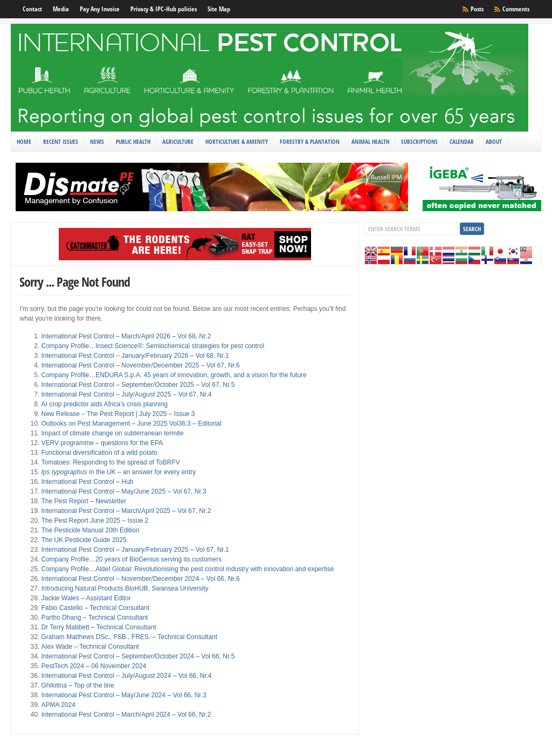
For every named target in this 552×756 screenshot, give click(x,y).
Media (61, 9)
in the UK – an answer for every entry (118, 472)
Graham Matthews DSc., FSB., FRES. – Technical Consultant (129, 637)
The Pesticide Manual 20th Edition (90, 530)
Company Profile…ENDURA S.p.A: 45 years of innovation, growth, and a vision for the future (174, 375)
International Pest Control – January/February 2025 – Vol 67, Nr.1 (135, 550)
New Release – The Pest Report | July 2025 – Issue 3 (118, 414)
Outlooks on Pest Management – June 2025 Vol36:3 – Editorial (131, 424)
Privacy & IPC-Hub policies (164, 9)
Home (24, 141)
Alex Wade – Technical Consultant (90, 647)
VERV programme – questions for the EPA (102, 443)
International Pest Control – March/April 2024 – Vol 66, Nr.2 (126, 715)
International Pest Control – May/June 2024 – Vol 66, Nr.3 (123, 695)
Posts (477, 9)
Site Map (219, 9)
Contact (32, 9)
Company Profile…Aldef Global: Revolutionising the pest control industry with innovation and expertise (187, 569)
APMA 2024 (58, 705)
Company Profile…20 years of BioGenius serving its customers (131, 559)
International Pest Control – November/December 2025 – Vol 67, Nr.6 (140, 365)
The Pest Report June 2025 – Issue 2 (95, 521)
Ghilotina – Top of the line (77, 685)
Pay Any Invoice (100, 9)
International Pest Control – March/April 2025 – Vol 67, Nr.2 (126, 511)
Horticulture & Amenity (237, 141)
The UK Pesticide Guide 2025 (84, 540)
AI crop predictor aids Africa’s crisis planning (104, 404)
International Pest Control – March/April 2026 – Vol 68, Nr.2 (126, 336)
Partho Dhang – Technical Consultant (94, 618)
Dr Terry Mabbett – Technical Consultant (98, 627)
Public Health (133, 141)
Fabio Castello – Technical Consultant (95, 608)
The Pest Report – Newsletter (83, 501)
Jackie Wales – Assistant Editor (86, 598)
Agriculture (178, 141)
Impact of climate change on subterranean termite (112, 433)
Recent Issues (61, 141)
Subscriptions (419, 141)
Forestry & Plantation (310, 141)
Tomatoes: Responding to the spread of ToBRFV (110, 462)
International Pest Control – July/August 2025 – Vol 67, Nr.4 (126, 394)
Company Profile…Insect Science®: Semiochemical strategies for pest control (153, 346)
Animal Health (370, 141)
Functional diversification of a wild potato (99, 453)
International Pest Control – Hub (87, 482)
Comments (516, 9)
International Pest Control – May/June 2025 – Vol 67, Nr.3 (123, 491)
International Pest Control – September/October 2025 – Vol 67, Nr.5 (138, 385)
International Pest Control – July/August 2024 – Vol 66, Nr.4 (126, 676)
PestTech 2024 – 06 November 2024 (94, 666)
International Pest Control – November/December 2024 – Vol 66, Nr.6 (140, 579)
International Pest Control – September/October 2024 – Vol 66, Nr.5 (138, 656)
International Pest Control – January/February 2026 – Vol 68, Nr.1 (135, 356)
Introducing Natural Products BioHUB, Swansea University (125, 588)
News (97, 141)
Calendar (462, 141)
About (494, 141)
